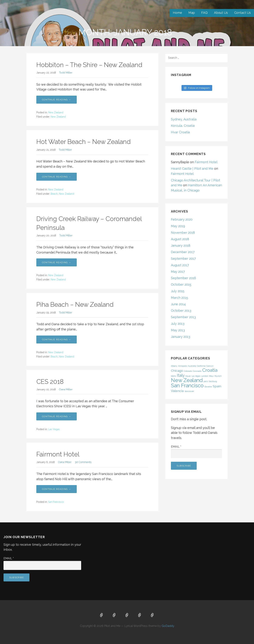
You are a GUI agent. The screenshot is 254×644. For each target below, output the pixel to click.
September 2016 (183, 278)
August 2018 (180, 239)
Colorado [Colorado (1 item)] (188, 371)
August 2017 (180, 265)
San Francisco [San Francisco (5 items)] (187, 385)
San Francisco (56, 502)
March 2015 (179, 298)
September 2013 (183, 317)
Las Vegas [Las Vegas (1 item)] (196, 376)
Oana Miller (66, 389)
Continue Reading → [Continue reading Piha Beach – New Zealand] (57, 340)
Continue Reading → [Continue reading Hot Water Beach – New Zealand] (57, 177)
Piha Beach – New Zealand (75, 304)
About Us (221, 13)
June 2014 (178, 304)
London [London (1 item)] (205, 376)
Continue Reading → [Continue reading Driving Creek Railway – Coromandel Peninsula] (57, 262)
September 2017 (183, 259)
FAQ (204, 13)
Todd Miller (66, 73)
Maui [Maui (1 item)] (211, 376)
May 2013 (178, 330)
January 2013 (181, 337)
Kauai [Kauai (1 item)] (188, 376)
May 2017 (178, 272)
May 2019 (178, 226)
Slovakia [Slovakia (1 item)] (208, 387)
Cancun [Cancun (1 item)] (210, 366)
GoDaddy (168, 626)
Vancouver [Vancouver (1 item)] (189, 391)
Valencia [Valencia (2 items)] (177, 391)
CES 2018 (50, 381)
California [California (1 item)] (201, 366)
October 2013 (181, 311)
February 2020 (182, 219)
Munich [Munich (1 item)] (218, 376)
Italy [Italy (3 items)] (181, 375)
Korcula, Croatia (183, 126)
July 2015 (178, 291)
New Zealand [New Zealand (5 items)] (187, 380)
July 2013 (178, 324)
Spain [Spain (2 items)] (217, 386)
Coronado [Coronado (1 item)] (197, 371)
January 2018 (181, 245)
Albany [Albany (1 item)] (174, 366)
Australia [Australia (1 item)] (192, 366)
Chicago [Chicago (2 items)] (177, 371)
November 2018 (183, 233)
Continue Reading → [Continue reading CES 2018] (57, 416)
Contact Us (243, 13)
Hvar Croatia (180, 132)
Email (176, 447)
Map (192, 13)
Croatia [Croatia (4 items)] (210, 370)
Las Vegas (54, 429)
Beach (54, 194)
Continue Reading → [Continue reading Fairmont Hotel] (57, 489)
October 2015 (181, 285)
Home (177, 13)
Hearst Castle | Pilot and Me (192, 169)
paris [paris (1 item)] (206, 381)
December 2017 (183, 252)
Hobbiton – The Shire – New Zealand (89, 65)
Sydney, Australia (184, 119)
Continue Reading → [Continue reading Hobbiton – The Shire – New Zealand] (57, 100)
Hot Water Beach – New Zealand (84, 142)
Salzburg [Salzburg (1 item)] (213, 381)
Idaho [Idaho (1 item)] (173, 376)
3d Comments (83, 462)
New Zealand (56, 112)
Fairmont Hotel (58, 454)
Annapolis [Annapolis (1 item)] (183, 366)
